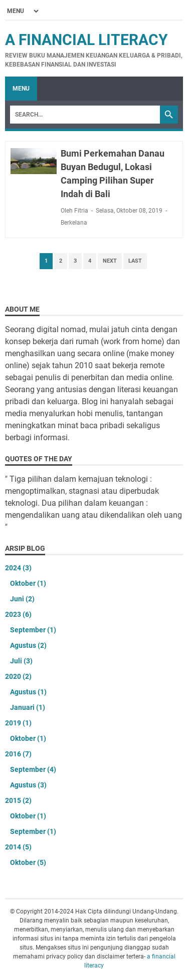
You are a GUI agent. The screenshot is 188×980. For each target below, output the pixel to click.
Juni (22, 599)
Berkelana (74, 223)
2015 (18, 800)
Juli (21, 661)
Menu (21, 89)
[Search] (85, 115)
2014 (18, 847)
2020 (18, 676)
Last (135, 261)
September (33, 630)
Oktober (28, 583)
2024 (18, 568)
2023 (18, 614)
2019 (18, 723)
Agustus (28, 645)
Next (110, 261)
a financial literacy (86, 40)
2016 (18, 754)
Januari (28, 707)
